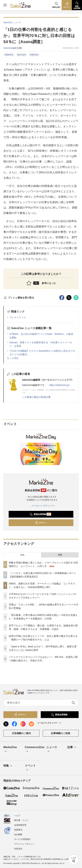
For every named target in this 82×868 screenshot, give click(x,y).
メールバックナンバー (41, 506)
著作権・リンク (21, 820)
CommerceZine (32, 749)
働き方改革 (22, 55)
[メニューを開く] (5, 5)
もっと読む (13, 358)
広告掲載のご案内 (21, 733)
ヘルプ (17, 816)
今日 (22, 555)
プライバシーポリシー (24, 844)
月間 (60, 555)
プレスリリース (18, 317)
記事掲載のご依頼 (61, 733)
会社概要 (18, 835)
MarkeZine (10, 749)
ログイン (41, 523)
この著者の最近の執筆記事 (36, 397)
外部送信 (18, 849)
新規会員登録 (40, 514)
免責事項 (18, 830)
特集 (8, 766)
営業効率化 (34, 55)
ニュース (52, 749)
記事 (72, 747)
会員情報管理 (20, 825)
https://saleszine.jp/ (59, 385)
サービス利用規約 (22, 839)
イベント (30, 768)
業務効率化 (9, 55)
